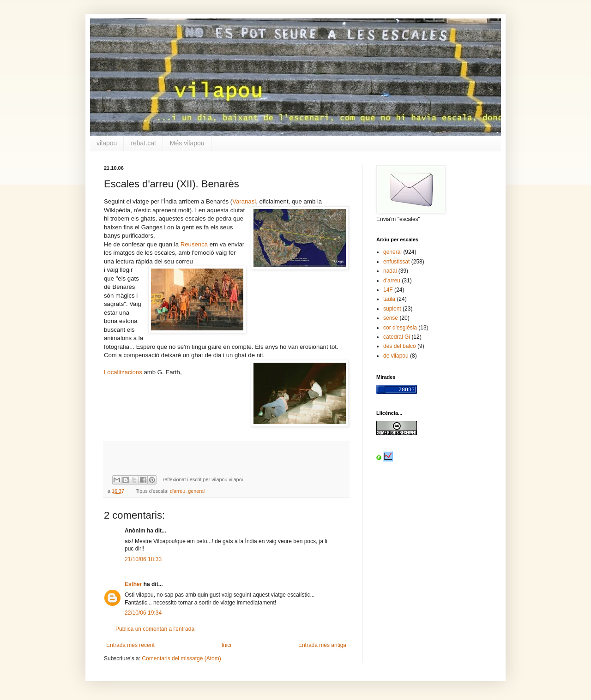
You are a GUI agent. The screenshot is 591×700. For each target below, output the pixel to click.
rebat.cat (143, 143)
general (196, 491)
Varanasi (244, 201)
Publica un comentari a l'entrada (155, 629)
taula (389, 299)
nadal (390, 271)
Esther (133, 584)
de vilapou (396, 356)
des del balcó (400, 346)
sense (391, 318)
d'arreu (178, 491)
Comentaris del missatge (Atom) (181, 658)
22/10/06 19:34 (143, 613)
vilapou (107, 143)
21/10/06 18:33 (143, 559)
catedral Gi (397, 337)
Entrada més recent (130, 645)
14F (388, 290)
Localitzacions (123, 372)
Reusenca (194, 244)
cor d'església (400, 328)
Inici (226, 645)
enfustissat (396, 262)
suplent (392, 309)
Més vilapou (187, 143)
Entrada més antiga (322, 645)
